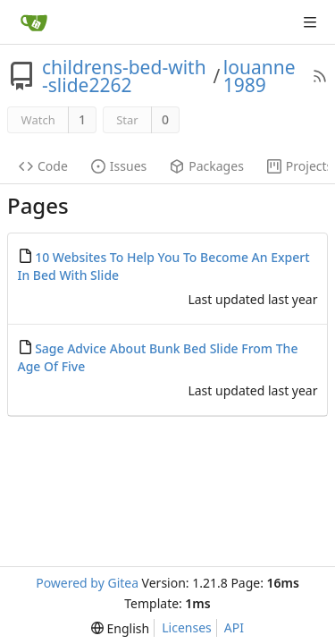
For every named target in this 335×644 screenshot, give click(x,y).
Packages (207, 166)
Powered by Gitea (87, 583)
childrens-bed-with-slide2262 (124, 76)
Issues (119, 166)
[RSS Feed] (320, 76)
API (234, 627)
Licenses (187, 627)
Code (43, 166)
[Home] (34, 22)
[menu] (120, 628)
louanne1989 (260, 76)
